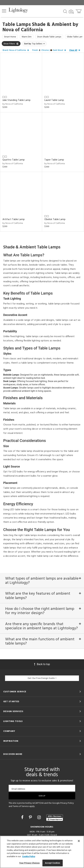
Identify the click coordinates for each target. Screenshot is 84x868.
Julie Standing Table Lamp (16, 100)
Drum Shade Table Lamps (49, 37)
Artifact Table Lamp (14, 219)
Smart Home (10, 37)
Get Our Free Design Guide (42, 678)
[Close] (79, 841)
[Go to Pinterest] (31, 817)
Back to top (42, 664)
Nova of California (23, 30)
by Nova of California (13, 104)
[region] (42, 852)
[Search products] (65, 11)
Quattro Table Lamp (14, 160)
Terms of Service (21, 806)
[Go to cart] (79, 11)
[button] (4, 11)
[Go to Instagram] (40, 817)
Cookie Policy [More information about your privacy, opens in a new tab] (29, 856)
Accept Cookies (53, 863)
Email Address (18, 789)
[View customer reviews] (55, 818)
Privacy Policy (67, 803)
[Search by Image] (71, 12)
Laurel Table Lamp (54, 100)
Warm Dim (27, 37)
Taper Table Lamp (54, 160)
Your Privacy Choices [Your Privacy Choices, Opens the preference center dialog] (29, 863)
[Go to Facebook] (23, 817)
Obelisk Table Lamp (55, 219)
